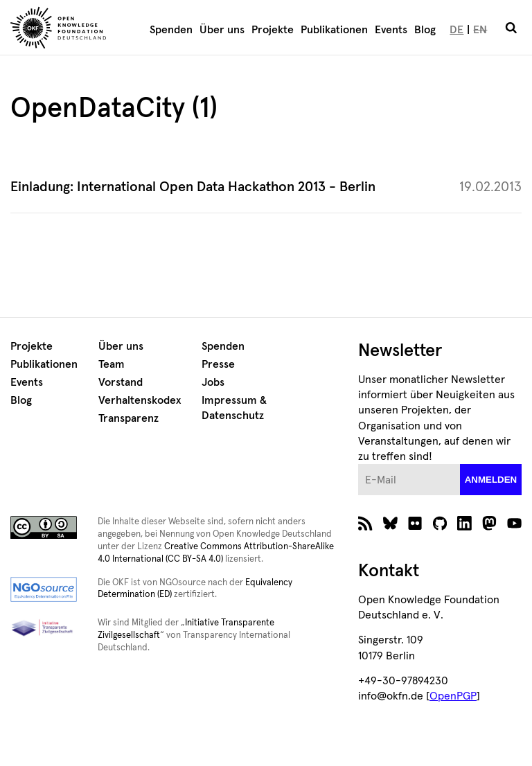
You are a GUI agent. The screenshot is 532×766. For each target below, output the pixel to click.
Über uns (222, 30)
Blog (425, 30)
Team (112, 364)
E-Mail (358, 464)
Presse (218, 364)
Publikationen (334, 30)
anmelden (491, 480)
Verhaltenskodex (140, 400)
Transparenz (128, 418)
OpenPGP (453, 696)
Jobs (213, 382)
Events (391, 30)
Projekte (273, 30)
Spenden (171, 30)
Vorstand (121, 382)
